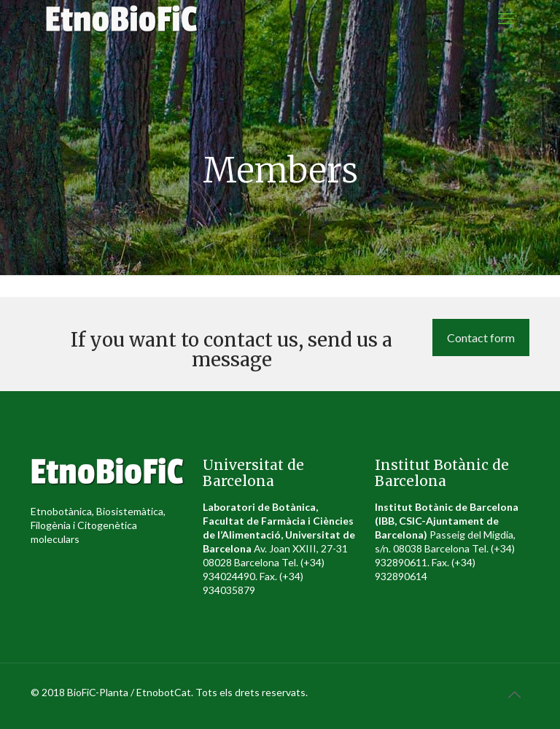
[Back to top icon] (514, 694)
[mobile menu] (506, 18)
